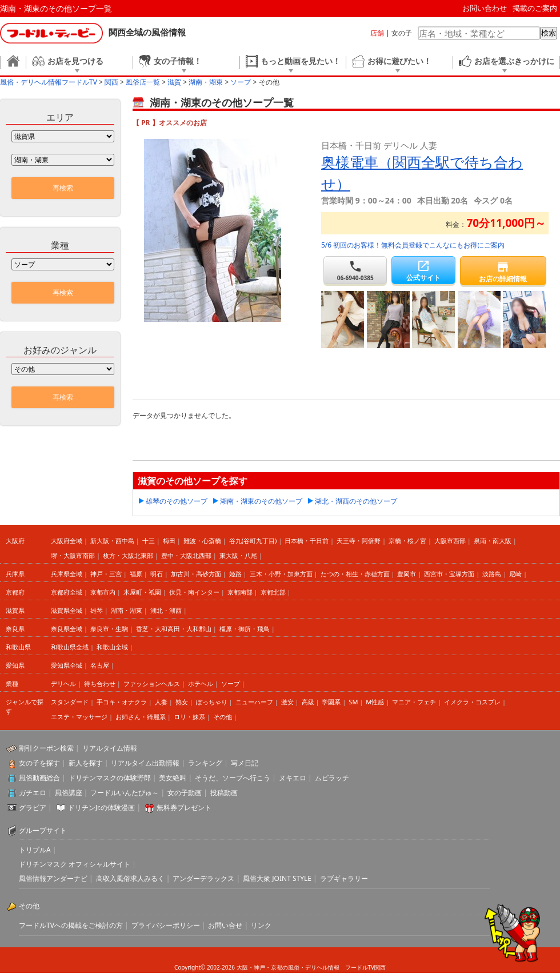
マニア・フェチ (414, 702)
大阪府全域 (67, 541)
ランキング (205, 763)
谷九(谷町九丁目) (253, 541)
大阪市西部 (450, 541)
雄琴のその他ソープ (177, 501)
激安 (287, 702)
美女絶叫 (173, 778)
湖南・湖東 (127, 610)
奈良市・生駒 (109, 629)
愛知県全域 (67, 665)
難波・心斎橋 (202, 541)
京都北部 (273, 592)
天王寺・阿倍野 (359, 541)
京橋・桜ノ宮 (407, 541)
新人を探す (86, 763)
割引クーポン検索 (46, 748)
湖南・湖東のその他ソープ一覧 (56, 8)
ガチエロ (33, 793)
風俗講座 (69, 793)
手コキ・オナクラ (122, 702)
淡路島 (492, 574)
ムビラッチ (332, 778)
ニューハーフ (254, 702)
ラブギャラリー (344, 878)
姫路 (235, 574)
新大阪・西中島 (112, 541)
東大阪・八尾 (238, 555)
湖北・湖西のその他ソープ (356, 501)
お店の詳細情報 (503, 272)
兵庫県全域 (67, 574)
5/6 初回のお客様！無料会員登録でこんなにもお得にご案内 (413, 245)
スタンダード (70, 702)
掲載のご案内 (535, 8)
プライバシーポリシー (166, 925)
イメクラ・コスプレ (472, 702)
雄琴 (97, 610)
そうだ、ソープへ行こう (233, 778)
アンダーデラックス (203, 878)
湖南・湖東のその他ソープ (261, 501)
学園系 (331, 702)
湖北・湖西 (166, 610)
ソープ (231, 683)
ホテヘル (201, 683)
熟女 (182, 702)
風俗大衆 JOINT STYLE (277, 878)
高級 (308, 702)
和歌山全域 (112, 647)
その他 (223, 717)
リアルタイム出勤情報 (145, 763)
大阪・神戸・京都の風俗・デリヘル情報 (288, 967)
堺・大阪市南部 (73, 555)
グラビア (33, 807)
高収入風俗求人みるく (130, 878)
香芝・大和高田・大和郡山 (174, 629)
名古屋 (100, 665)
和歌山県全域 (70, 647)
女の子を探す (39, 763)
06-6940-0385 (355, 271)
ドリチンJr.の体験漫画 (102, 807)
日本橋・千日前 (307, 541)
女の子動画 (185, 793)
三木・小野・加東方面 (281, 574)
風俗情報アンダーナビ (53, 878)
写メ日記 (245, 763)
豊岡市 (407, 574)
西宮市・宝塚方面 (449, 574)
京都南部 (240, 592)
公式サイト (423, 271)
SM (353, 702)
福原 (136, 574)
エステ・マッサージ (79, 717)
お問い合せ (225, 925)
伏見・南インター (194, 592)
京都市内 (103, 592)
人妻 (161, 702)
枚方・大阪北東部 (128, 555)
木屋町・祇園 (142, 592)
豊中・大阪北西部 (186, 555)
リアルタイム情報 (110, 748)
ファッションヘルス (152, 683)
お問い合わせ (485, 8)
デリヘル (63, 683)
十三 (149, 541)
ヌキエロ (293, 778)
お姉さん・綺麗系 (141, 717)
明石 (157, 574)
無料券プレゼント (184, 807)
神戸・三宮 (106, 574)
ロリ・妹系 (189, 717)
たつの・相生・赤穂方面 (355, 574)
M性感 (375, 702)
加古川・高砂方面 (196, 574)
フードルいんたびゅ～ (125, 793)
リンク (261, 925)
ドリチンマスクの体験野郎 (110, 778)
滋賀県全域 (67, 610)
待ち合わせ (100, 683)
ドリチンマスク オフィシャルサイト (75, 864)
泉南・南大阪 (493, 541)
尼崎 (515, 574)
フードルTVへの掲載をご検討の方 (71, 925)
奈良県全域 (67, 629)
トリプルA (35, 850)
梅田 (169, 541)
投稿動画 (224, 793)
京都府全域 (67, 592)
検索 (549, 33)
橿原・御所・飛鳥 (245, 629)
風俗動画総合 (39, 778)
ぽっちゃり (212, 702)
